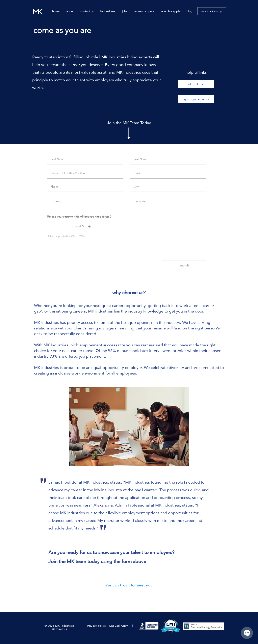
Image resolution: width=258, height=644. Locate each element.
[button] (81, 227)
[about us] (196, 84)
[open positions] (196, 99)
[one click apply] (212, 11)
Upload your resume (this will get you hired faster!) (79, 217)
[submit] (184, 265)
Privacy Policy (96, 626)
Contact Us (59, 629)
